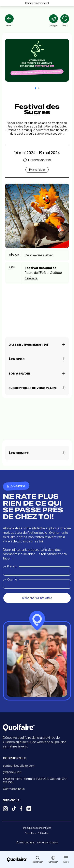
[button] (36, 88)
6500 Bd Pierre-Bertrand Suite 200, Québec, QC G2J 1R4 (35, 780)
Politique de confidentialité (37, 828)
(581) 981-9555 (12, 772)
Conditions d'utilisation (37, 833)
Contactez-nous (14, 789)
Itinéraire (31, 278)
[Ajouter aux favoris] (65, 21)
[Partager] (53, 21)
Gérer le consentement (37, 3)
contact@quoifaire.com (19, 766)
